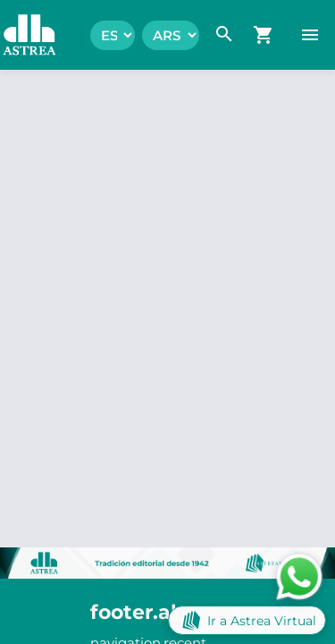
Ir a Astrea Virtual (247, 620)
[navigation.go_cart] (264, 35)
